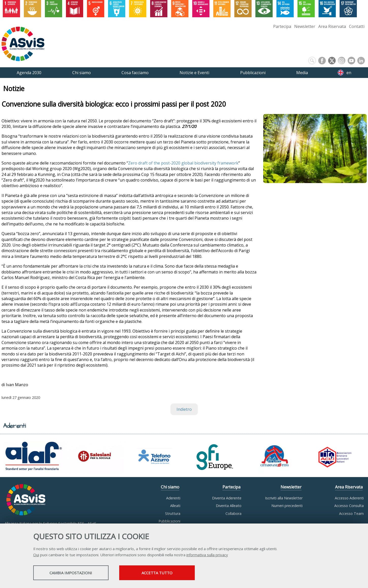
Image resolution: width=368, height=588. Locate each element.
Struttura (173, 513)
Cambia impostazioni (73, 573)
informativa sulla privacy (207, 555)
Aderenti (173, 498)
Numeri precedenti (287, 506)
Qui (36, 555)
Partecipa (282, 26)
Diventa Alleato (229, 506)
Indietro (184, 409)
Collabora (233, 513)
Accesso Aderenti (349, 498)
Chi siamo (170, 487)
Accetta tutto (164, 573)
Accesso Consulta (349, 506)
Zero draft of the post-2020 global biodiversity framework (183, 163)
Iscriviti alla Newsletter (284, 498)
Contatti (357, 26)
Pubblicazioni (169, 521)
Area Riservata (332, 26)
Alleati (175, 506)
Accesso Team (351, 513)
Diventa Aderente (227, 498)
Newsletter (305, 26)
